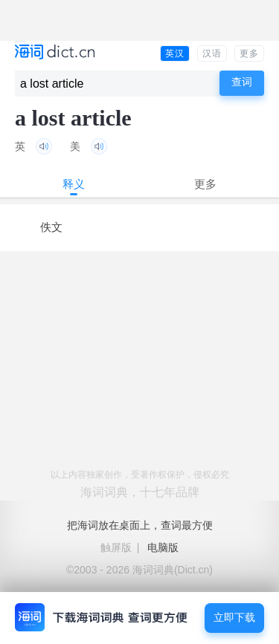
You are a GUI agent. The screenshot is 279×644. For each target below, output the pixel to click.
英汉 (175, 53)
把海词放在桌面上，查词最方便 (140, 525)
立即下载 (234, 618)
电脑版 (163, 547)
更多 (249, 53)
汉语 (212, 53)
